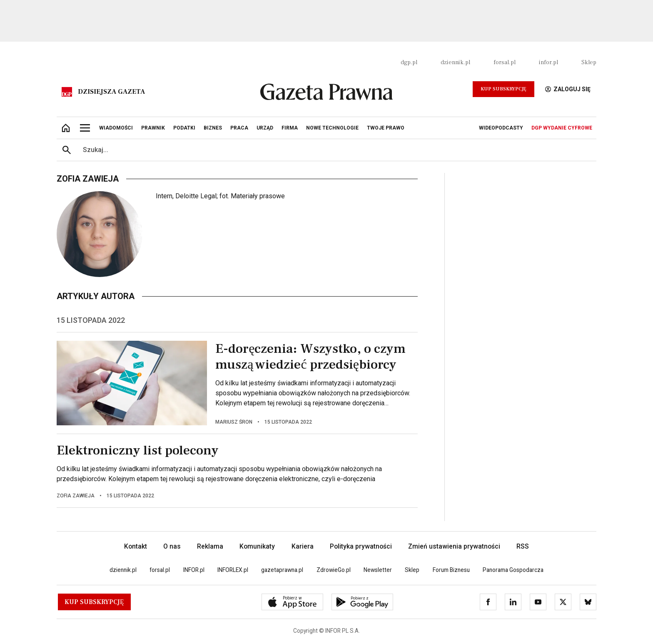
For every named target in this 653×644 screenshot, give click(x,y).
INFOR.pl (194, 570)
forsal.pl (505, 62)
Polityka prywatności (361, 546)
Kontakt (136, 546)
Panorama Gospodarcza (513, 570)
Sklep (589, 62)
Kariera (303, 546)
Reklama (210, 546)
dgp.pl (409, 62)
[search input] (336, 150)
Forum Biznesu (451, 570)
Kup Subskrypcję (503, 89)
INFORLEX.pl (233, 570)
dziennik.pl (455, 62)
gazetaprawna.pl (282, 570)
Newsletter (378, 570)
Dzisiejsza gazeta (111, 92)
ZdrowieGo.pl (334, 570)
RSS (523, 546)
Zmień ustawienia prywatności (454, 546)
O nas (172, 546)
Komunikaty (257, 546)
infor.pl (548, 62)
